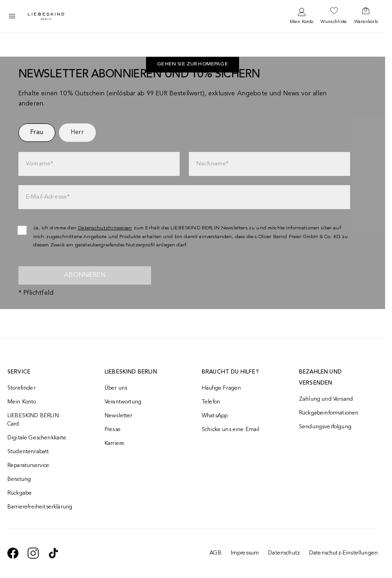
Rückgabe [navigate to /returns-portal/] (20, 493)
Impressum (245, 553)
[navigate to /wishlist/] (333, 16)
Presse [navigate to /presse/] (113, 430)
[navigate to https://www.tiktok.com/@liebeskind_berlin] (53, 553)
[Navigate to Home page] (46, 16)
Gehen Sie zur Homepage (193, 65)
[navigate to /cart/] (366, 16)
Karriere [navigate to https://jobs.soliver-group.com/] (114, 444)
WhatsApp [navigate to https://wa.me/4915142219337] (215, 416)
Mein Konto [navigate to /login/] (22, 402)
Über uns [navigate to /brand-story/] (116, 388)
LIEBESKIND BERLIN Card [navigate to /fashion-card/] (33, 420)
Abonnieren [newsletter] (85, 275)
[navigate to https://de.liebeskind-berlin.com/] (193, 65)
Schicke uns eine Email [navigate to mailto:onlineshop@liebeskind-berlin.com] (231, 430)
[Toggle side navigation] (12, 16)
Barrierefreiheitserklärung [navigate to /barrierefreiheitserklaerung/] (39, 507)
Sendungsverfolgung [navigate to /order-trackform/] (325, 427)
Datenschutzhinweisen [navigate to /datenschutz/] (105, 228)
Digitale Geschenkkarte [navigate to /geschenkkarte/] (37, 438)
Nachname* (212, 164)
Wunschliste (333, 22)
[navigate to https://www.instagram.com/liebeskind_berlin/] (33, 553)
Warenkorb (366, 22)
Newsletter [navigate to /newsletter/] (119, 416)
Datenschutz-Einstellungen (343, 553)
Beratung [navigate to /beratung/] (19, 479)
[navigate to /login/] (301, 16)
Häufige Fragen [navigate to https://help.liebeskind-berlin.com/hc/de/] (221, 388)
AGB (215, 553)
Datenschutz (284, 553)
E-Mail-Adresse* (48, 197)
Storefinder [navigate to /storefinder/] (21, 388)
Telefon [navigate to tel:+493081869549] (211, 402)
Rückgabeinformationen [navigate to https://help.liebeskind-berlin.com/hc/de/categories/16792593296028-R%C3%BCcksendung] (329, 413)
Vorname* (39, 164)
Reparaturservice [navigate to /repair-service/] (29, 466)
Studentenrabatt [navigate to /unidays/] (28, 452)
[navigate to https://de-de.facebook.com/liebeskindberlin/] (13, 553)
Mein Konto (301, 22)
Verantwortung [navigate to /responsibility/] (123, 402)
